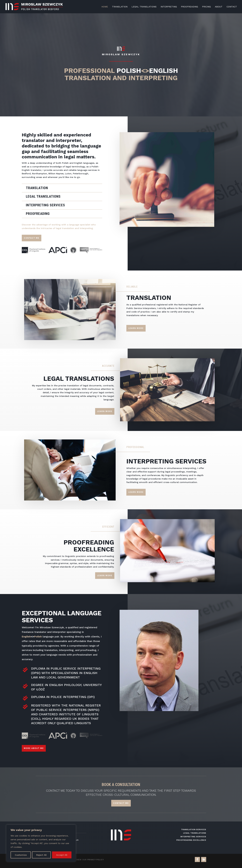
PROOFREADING (189, 7)
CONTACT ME (121, 803)
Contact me (32, 238)
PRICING (206, 7)
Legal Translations (195, 833)
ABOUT (219, 7)
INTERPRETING (169, 7)
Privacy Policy (96, 860)
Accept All (62, 855)
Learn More (136, 328)
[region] (41, 843)
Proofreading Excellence (191, 840)
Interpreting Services (193, 837)
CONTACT (232, 7)
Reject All (41, 855)
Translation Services (194, 830)
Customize (21, 855)
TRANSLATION (120, 7)
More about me (34, 748)
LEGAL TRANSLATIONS (144, 7)
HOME (105, 7)
